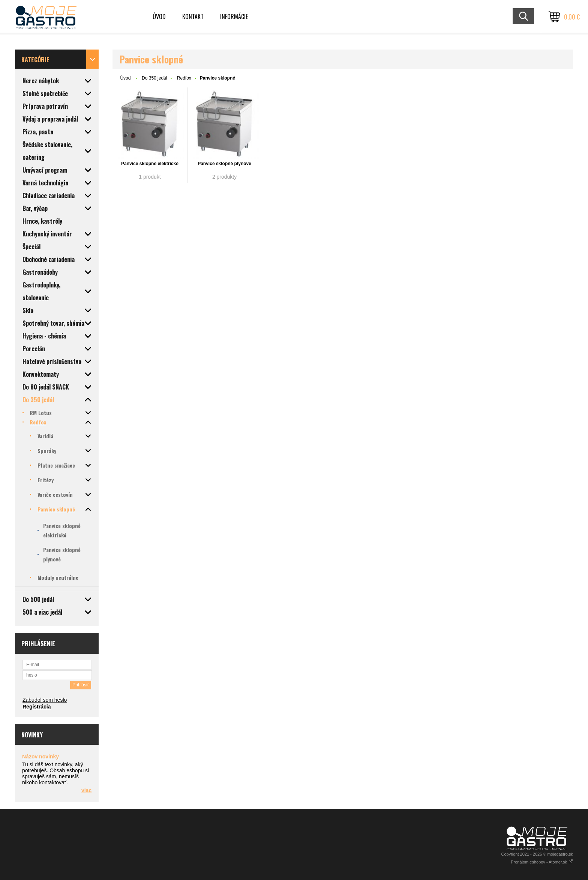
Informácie (234, 17)
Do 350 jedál (154, 78)
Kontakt (193, 17)
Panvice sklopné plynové (224, 164)
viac (86, 790)
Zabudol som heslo (45, 700)
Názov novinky (40, 757)
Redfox (184, 78)
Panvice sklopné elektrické (150, 164)
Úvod (159, 17)
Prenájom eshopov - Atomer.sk (542, 862)
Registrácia (37, 707)
